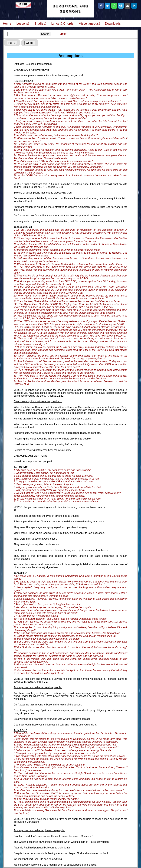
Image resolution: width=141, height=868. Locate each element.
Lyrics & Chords (62, 24)
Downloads (113, 24)
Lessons (23, 24)
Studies (40, 24)
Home (7, 24)
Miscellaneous (89, 24)
